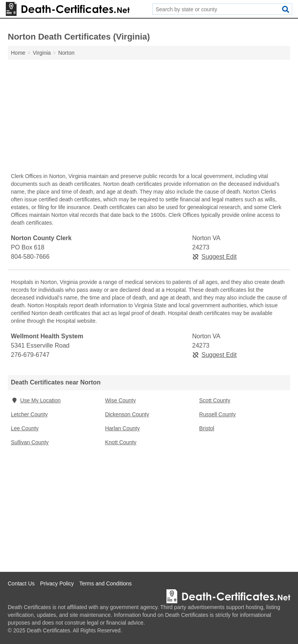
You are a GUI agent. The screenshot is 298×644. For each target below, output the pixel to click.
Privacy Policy (57, 583)
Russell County (217, 414)
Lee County (25, 428)
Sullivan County (30, 442)
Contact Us (21, 583)
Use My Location (36, 400)
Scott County (215, 400)
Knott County (121, 442)
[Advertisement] (149, 118)
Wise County (120, 400)
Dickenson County (127, 414)
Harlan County (123, 428)
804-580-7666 (30, 257)
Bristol (207, 428)
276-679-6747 (30, 355)
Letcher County (29, 414)
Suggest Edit (214, 257)
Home (18, 53)
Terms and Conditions (105, 583)
